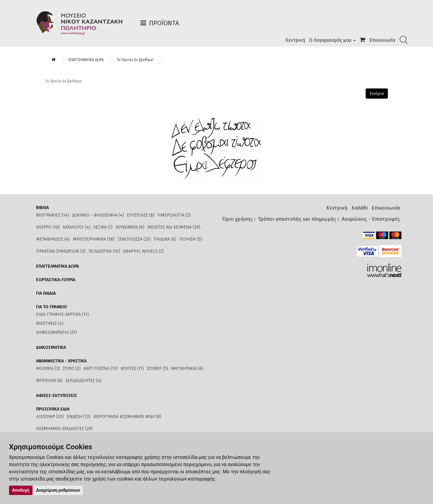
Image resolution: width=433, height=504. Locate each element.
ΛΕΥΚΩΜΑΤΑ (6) (130, 227)
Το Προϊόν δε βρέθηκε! (135, 60)
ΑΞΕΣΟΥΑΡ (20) (50, 417)
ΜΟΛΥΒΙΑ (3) (48, 369)
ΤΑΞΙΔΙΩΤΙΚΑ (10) (104, 251)
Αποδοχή (21, 490)
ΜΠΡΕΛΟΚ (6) (49, 381)
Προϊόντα (164, 23)
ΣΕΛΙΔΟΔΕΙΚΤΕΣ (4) (83, 381)
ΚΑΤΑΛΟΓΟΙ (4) (77, 227)
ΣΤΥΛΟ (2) (72, 369)
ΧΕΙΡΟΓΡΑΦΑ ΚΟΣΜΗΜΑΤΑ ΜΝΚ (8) (127, 417)
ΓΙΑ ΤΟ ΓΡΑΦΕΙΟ (52, 307)
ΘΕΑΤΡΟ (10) (48, 227)
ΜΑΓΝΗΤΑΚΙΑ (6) (187, 369)
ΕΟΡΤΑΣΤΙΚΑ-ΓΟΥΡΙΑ (56, 280)
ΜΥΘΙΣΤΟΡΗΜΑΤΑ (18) (94, 239)
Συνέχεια (377, 94)
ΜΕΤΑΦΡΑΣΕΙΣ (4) (53, 239)
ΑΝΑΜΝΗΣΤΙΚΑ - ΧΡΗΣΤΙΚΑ (61, 361)
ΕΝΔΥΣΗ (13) (78, 417)
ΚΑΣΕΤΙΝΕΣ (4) (50, 323)
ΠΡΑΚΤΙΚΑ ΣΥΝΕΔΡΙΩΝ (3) (61, 251)
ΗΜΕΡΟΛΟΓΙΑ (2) (174, 215)
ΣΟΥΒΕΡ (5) (157, 369)
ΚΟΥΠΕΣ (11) (132, 369)
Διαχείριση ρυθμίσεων (58, 490)
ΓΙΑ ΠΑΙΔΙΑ (46, 293)
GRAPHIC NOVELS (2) (143, 251)
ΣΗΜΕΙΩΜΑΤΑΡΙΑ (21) (56, 332)
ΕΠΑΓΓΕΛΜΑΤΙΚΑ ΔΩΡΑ (86, 60)
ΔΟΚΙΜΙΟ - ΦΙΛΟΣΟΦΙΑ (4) (98, 215)
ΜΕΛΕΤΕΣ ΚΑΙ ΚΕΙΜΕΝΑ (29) (174, 227)
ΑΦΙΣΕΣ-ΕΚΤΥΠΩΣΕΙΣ (57, 396)
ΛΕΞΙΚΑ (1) (103, 227)
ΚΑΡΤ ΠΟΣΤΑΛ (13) (101, 369)
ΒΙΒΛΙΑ (42, 208)
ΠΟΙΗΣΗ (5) (191, 239)
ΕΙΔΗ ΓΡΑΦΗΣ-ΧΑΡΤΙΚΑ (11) (62, 314)
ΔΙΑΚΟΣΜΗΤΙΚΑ (51, 347)
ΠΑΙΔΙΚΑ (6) (165, 239)
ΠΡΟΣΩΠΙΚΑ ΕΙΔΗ (53, 409)
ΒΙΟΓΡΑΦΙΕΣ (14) (52, 215)
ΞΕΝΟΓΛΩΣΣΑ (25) (134, 239)
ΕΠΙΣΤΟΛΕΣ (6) (141, 215)
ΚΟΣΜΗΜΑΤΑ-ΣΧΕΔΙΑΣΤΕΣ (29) (64, 429)
